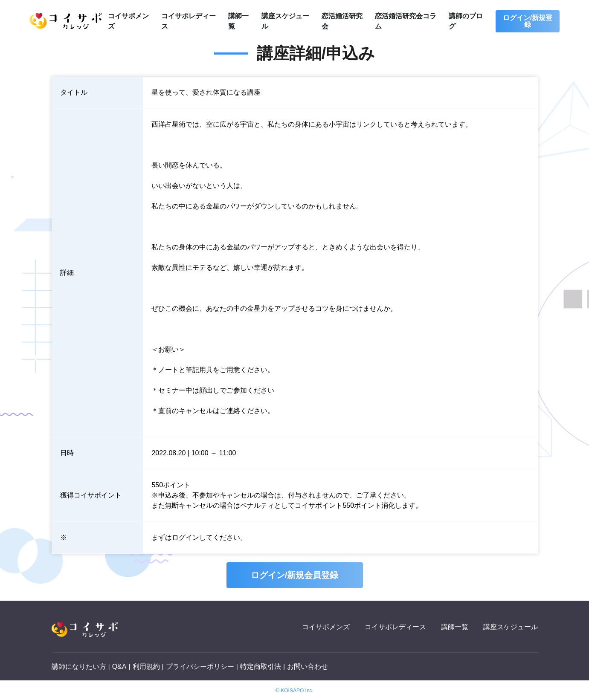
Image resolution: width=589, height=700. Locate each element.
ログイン (186, 537)
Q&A (119, 667)
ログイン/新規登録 (528, 21)
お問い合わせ (308, 667)
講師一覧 (455, 627)
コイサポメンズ (326, 627)
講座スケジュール (511, 627)
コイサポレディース (395, 627)
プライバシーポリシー (200, 667)
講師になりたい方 (79, 667)
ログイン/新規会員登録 (295, 575)
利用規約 (146, 667)
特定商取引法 (261, 667)
